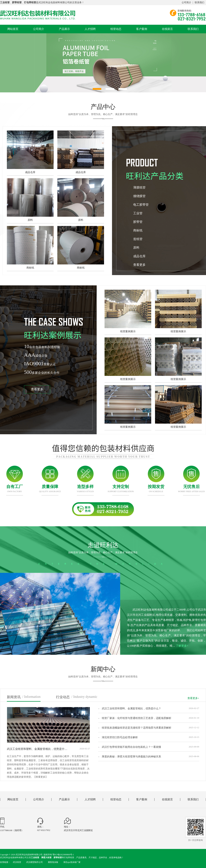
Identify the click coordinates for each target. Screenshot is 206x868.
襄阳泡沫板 (53, 862)
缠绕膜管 (139, 196)
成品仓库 (139, 256)
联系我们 (199, 2)
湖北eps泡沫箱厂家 (72, 862)
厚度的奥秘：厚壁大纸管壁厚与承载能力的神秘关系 (131, 757)
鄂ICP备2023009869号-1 (63, 855)
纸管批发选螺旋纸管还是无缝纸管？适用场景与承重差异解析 (137, 728)
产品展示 (64, 29)
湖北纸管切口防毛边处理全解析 (120, 737)
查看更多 (139, 265)
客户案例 (142, 29)
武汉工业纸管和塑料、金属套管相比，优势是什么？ (131, 708)
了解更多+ (182, 646)
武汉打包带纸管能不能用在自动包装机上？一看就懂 (131, 747)
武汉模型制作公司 (35, 862)
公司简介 (186, 2)
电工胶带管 (141, 205)
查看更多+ (193, 698)
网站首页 (13, 29)
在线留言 (167, 29)
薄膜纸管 (139, 188)
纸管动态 (116, 29)
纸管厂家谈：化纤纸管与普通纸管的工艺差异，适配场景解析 (137, 718)
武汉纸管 (17, 862)
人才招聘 (90, 29)
